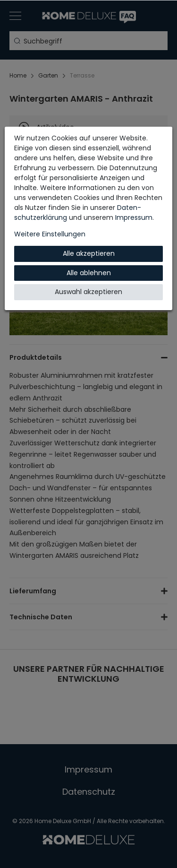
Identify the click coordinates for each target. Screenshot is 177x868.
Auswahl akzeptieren (88, 292)
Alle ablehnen (89, 273)
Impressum (134, 217)
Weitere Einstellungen (50, 234)
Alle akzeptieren (89, 253)
